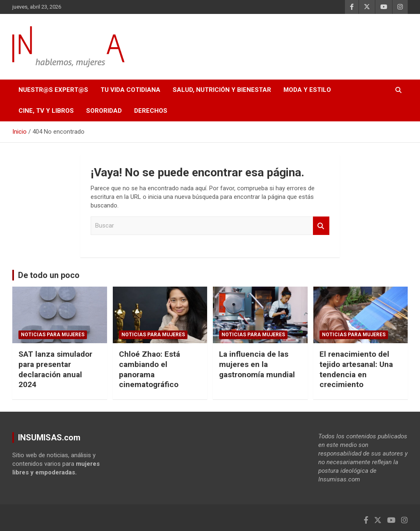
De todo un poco (49, 275)
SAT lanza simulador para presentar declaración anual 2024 (55, 369)
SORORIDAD (104, 111)
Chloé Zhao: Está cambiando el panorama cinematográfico (150, 369)
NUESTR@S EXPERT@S (53, 90)
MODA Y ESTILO (307, 90)
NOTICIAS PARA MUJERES (53, 335)
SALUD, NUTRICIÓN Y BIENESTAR (222, 90)
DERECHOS (151, 111)
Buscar (321, 226)
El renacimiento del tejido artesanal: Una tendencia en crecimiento (356, 369)
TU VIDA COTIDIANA (130, 90)
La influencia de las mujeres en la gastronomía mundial (257, 364)
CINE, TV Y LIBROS (46, 111)
